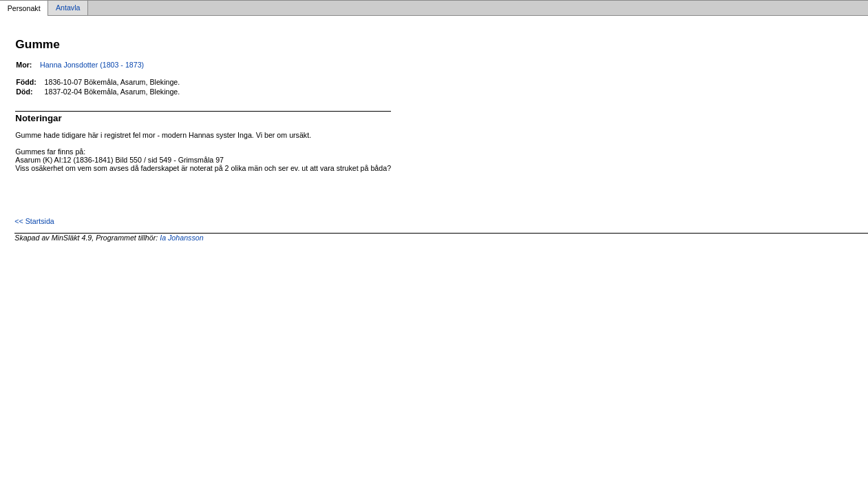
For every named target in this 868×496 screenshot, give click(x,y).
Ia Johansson (181, 238)
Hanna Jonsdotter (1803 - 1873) (92, 65)
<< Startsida (34, 221)
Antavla (68, 8)
